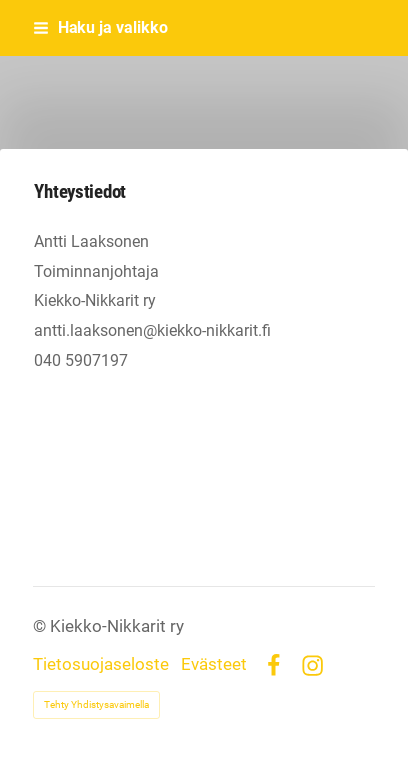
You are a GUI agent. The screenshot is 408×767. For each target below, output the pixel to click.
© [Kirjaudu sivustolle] (41, 626)
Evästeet (214, 665)
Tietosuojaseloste (101, 665)
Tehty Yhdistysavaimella (96, 704)
